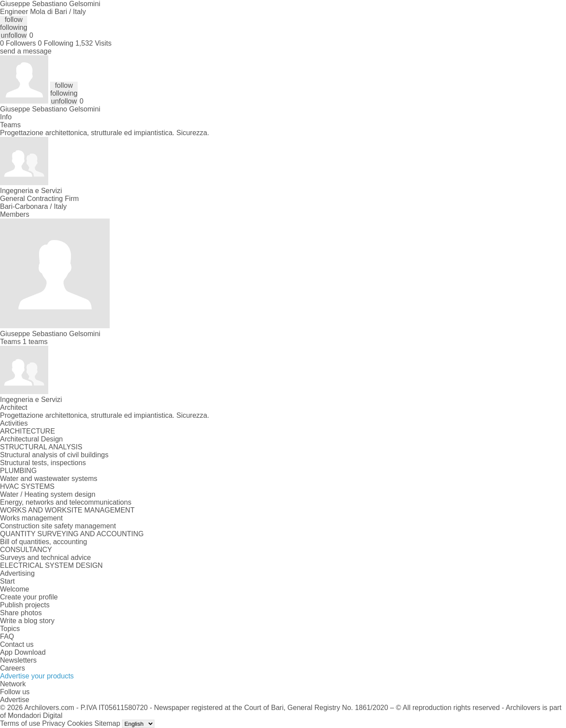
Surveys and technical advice (45, 558)
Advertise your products (37, 676)
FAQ (7, 637)
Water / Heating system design (48, 494)
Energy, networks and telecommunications (66, 502)
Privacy (54, 723)
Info (6, 117)
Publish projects (25, 605)
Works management (31, 518)
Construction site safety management (58, 526)
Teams (10, 125)
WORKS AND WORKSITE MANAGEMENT (67, 510)
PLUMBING (18, 471)
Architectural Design (31, 439)
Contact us (17, 644)
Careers (13, 668)
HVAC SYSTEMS (27, 486)
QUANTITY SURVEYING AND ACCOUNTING (72, 534)
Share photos (21, 613)
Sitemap (107, 723)
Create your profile (29, 597)
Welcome (14, 589)
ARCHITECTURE (27, 431)
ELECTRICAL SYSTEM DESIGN (51, 565)
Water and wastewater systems (49, 479)
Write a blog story (27, 621)
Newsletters (18, 660)
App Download (23, 652)
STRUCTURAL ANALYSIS (41, 447)
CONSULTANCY (26, 550)
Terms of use (20, 723)
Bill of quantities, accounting (43, 542)
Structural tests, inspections (43, 463)
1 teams (35, 342)
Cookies (80, 723)
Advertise (15, 700)
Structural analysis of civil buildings (54, 455)
